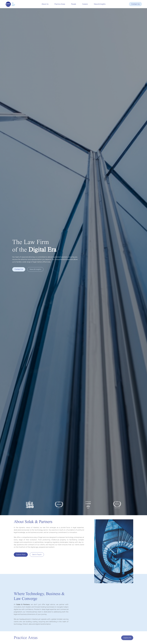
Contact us (19, 269)
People (74, 4)
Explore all (127, 638)
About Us (45, 4)
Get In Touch (37, 555)
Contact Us (135, 4)
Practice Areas (60, 4)
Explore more (21, 555)
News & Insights (100, 4)
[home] (10, 4)
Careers (85, 4)
